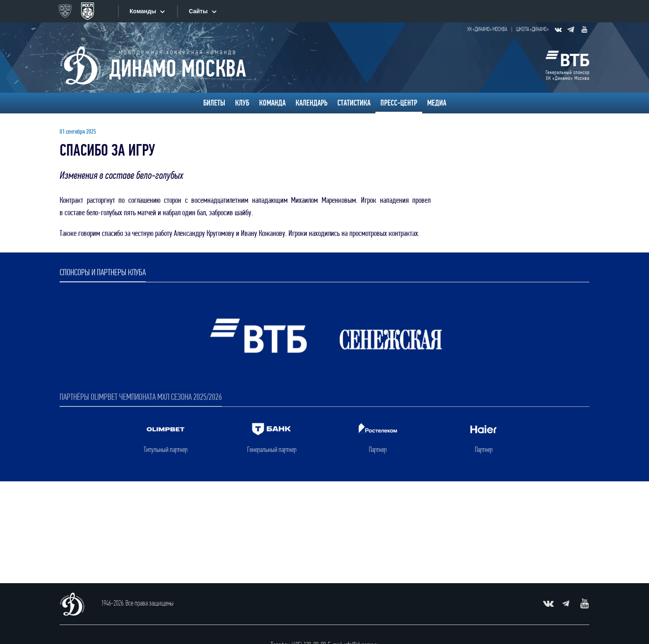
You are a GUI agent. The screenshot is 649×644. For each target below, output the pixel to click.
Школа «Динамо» (532, 30)
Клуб (242, 103)
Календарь (311, 103)
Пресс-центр (399, 103)
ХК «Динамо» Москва (487, 30)
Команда (272, 103)
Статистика (354, 103)
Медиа (437, 103)
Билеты (214, 103)
